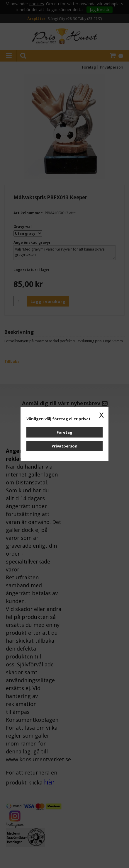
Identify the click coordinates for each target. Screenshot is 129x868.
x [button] (101, 414)
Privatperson (64, 446)
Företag (64, 432)
